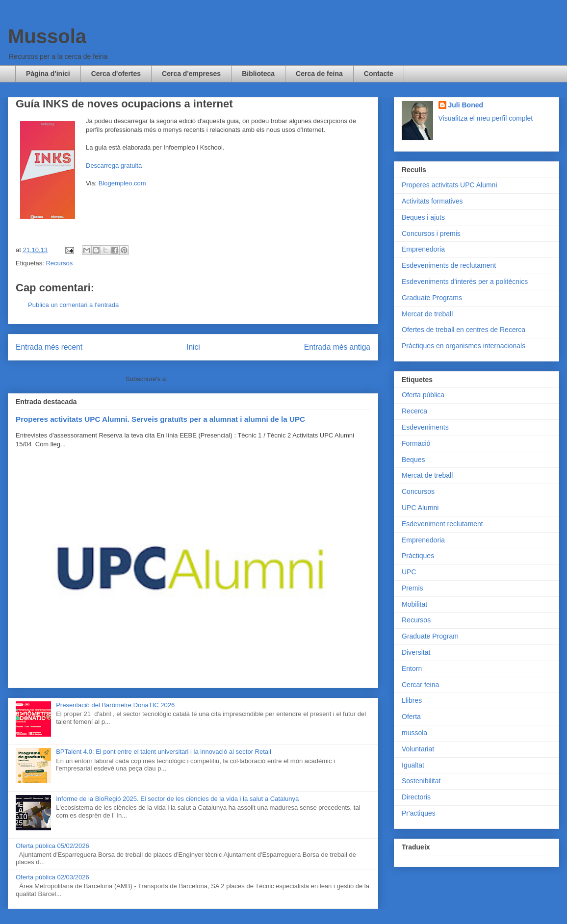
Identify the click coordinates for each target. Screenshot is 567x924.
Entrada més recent (49, 347)
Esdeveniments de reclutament (449, 265)
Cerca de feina (319, 74)
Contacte (379, 74)
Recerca (414, 411)
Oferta (411, 717)
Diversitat (416, 652)
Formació (416, 443)
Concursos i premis (431, 233)
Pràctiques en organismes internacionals (464, 346)
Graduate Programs (432, 298)
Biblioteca (258, 74)
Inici (193, 347)
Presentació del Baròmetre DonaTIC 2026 (115, 705)
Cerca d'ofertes (116, 74)
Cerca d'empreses (191, 74)
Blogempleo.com (122, 183)
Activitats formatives (432, 201)
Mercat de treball (427, 314)
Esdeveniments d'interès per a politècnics (465, 282)
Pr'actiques (419, 813)
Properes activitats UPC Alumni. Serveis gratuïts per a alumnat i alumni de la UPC (160, 419)
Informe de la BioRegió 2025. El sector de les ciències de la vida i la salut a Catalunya (177, 799)
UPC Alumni (420, 508)
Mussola (47, 36)
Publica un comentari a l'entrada (73, 305)
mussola (414, 733)
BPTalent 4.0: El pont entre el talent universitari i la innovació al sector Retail (164, 752)
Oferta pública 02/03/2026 (52, 877)
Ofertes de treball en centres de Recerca (464, 330)
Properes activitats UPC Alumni (450, 185)
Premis (412, 588)
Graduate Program (430, 636)
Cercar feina (420, 685)
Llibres (412, 700)
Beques (413, 460)
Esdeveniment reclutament (442, 524)
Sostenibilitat (421, 781)
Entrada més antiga (337, 347)
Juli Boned (466, 105)
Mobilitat (414, 604)
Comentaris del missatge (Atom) (215, 379)
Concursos (418, 491)
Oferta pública (423, 395)
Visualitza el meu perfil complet (486, 118)
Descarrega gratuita (114, 166)
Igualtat (413, 765)
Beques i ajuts (423, 217)
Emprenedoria (423, 249)
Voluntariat (418, 749)
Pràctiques (418, 556)
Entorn (412, 668)
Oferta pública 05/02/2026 (52, 846)
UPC (409, 572)
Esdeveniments (425, 427)
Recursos (59, 263)
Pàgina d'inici (48, 74)
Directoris (416, 797)
